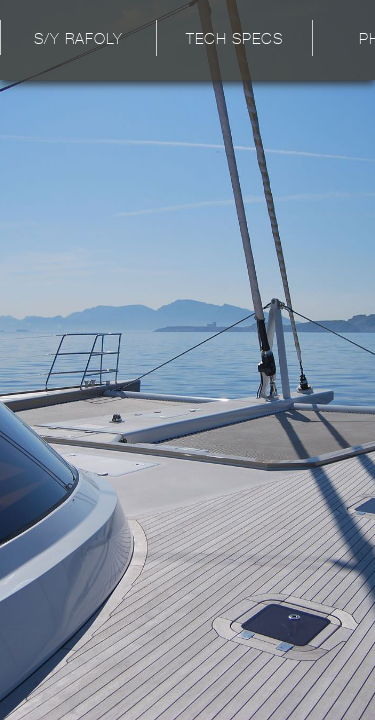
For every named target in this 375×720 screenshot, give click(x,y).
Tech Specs (234, 40)
